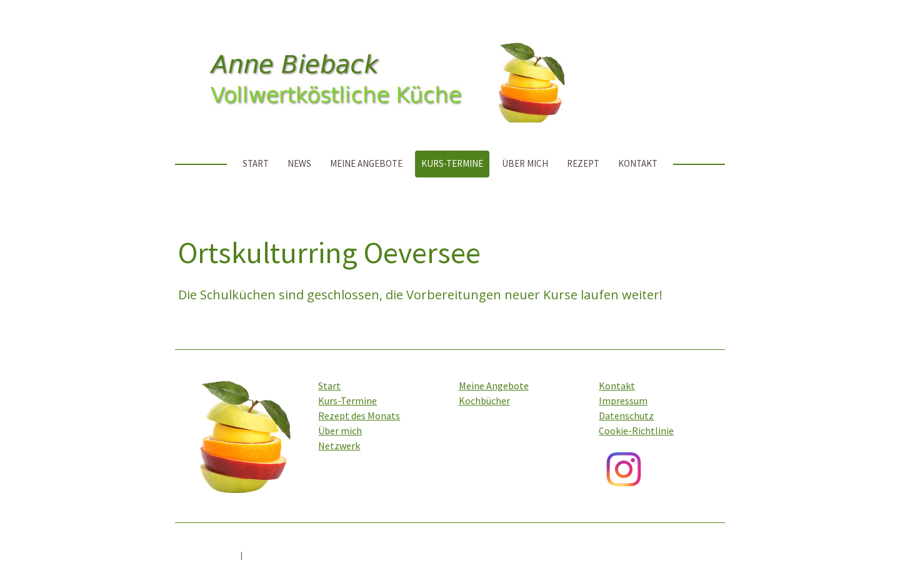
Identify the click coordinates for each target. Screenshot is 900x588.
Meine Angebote (366, 163)
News (299, 163)
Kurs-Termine (452, 163)
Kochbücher (484, 401)
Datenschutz (626, 416)
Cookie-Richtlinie (636, 431)
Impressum (623, 401)
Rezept (583, 163)
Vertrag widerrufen (293, 555)
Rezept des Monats (359, 416)
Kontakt (638, 163)
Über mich (525, 163)
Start (256, 163)
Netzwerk (339, 446)
